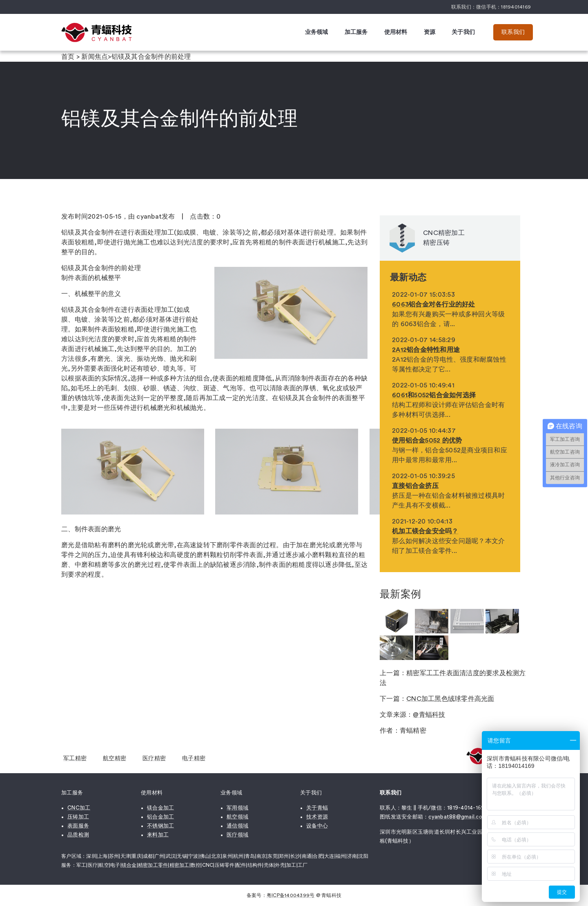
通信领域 (237, 826)
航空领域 (237, 817)
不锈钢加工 (160, 826)
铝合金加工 (160, 817)
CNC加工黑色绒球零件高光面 (450, 699)
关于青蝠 (317, 808)
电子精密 (194, 758)
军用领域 (237, 808)
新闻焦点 (95, 57)
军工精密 (75, 758)
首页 (68, 57)
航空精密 (115, 758)
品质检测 (78, 835)
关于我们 (463, 32)
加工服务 (356, 32)
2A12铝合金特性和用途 (426, 350)
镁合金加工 (160, 808)
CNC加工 (79, 808)
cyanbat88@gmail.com (458, 817)
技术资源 (317, 817)
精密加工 (179, 865)
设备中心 (317, 826)
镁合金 (129, 865)
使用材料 (396, 32)
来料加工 (158, 835)
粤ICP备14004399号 (291, 895)
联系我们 (513, 32)
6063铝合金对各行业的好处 (434, 304)
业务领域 (317, 32)
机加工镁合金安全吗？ (425, 531)
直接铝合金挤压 (415, 486)
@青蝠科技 (429, 715)
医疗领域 (237, 835)
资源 (430, 32)
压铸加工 (78, 817)
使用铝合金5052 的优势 (427, 441)
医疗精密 (154, 758)
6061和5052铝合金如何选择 (434, 395)
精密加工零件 (153, 865)
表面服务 (78, 826)
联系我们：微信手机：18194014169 (491, 7)
